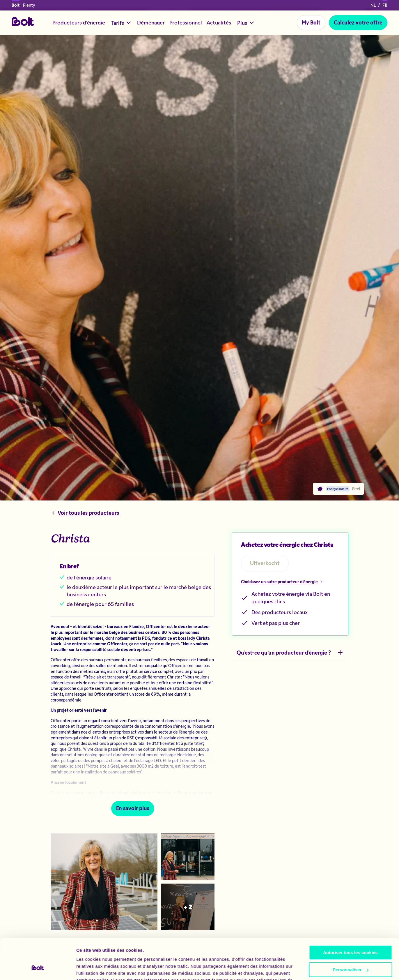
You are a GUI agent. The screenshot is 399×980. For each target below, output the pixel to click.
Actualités (219, 22)
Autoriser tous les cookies (350, 918)
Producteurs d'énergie (79, 22)
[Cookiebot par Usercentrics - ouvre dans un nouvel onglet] (38, 969)
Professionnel (186, 22)
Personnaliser (351, 935)
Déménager (151, 22)
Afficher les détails (96, 968)
